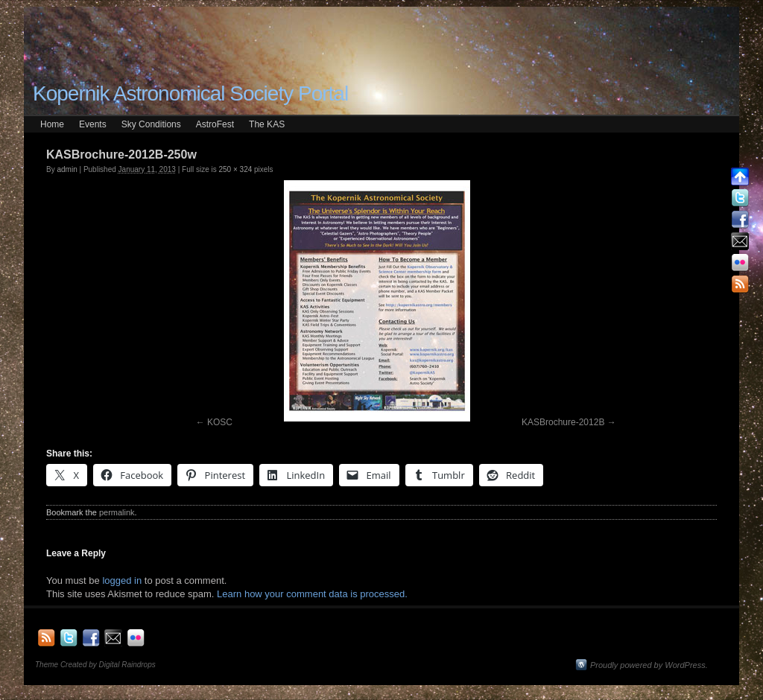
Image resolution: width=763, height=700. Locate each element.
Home (52, 124)
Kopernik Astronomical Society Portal (190, 93)
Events (93, 124)
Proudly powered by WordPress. (649, 665)
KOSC (220, 422)
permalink (117, 512)
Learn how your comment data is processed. (312, 594)
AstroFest (215, 124)
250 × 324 (235, 169)
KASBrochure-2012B (563, 422)
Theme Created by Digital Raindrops (95, 665)
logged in (122, 580)
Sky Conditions (151, 124)
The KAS (267, 124)
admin (67, 169)
